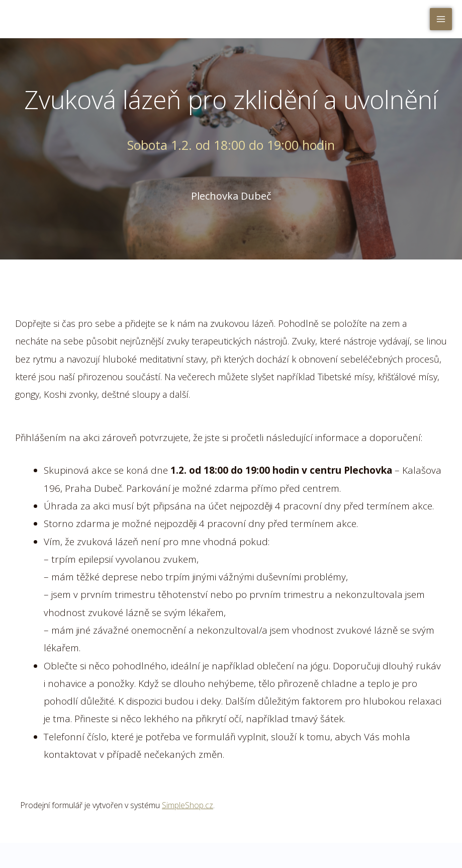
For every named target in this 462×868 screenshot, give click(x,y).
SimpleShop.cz (188, 805)
